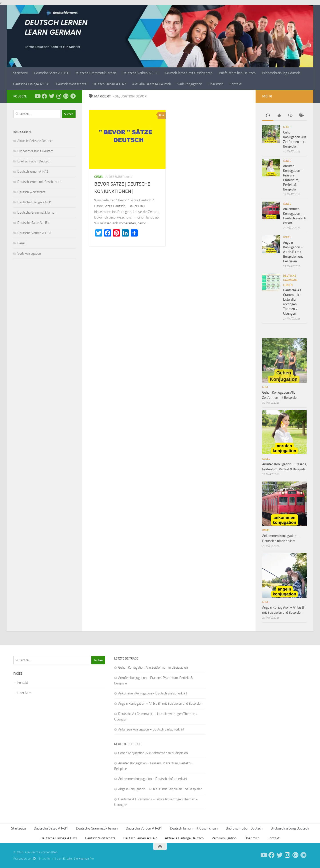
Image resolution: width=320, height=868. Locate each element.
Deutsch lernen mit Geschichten (189, 73)
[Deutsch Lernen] (37, 96)
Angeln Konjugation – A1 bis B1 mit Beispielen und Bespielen (293, 252)
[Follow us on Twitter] (52, 96)
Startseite (20, 73)
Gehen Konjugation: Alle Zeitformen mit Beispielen (153, 668)
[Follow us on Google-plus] (66, 96)
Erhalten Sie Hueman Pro (78, 859)
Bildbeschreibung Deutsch (281, 73)
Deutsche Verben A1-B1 (141, 73)
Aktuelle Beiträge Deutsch (152, 84)
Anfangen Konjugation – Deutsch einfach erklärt (151, 729)
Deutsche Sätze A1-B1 (51, 73)
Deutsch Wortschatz (71, 84)
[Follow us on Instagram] (59, 96)
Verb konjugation (190, 84)
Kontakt (236, 84)
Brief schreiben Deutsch (34, 161)
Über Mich (24, 693)
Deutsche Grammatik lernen (95, 73)
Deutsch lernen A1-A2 (109, 84)
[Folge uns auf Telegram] (73, 96)
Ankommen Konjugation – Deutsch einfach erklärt (153, 693)
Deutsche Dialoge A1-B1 (31, 84)
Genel (99, 177)
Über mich (216, 84)
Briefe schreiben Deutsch (237, 73)
